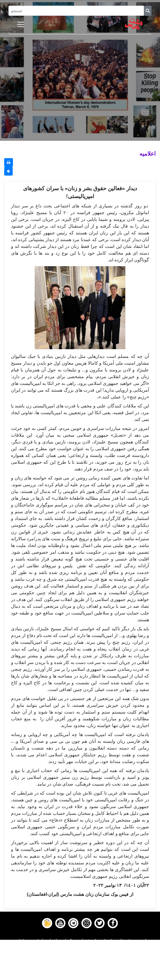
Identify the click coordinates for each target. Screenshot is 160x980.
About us (80, 976)
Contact (80, 969)
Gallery (80, 962)
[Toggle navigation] (21, 24)
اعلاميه (148, 153)
